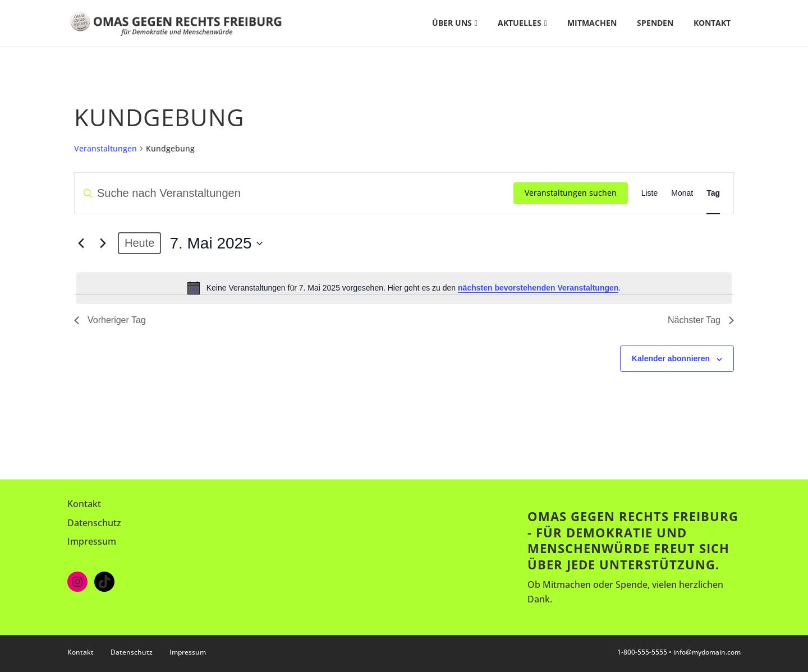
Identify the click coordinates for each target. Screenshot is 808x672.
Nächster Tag (701, 320)
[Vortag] (81, 243)
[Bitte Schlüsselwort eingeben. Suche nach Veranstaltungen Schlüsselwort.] (294, 193)
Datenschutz (94, 523)
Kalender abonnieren (671, 358)
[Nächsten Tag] (103, 243)
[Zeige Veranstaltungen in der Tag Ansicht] (713, 193)
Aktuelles (520, 23)
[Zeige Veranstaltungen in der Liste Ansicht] (650, 193)
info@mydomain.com (707, 652)
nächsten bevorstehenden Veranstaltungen (538, 288)
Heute (139, 243)
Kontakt (712, 23)
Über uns (452, 23)
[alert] (404, 288)
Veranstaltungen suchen (571, 193)
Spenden (655, 23)
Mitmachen (592, 23)
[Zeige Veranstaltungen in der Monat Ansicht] (682, 193)
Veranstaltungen (105, 148)
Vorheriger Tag (110, 320)
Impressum (92, 541)
